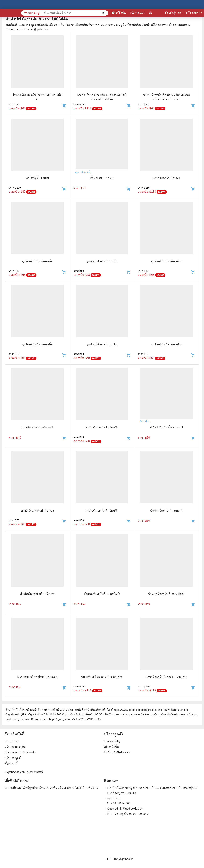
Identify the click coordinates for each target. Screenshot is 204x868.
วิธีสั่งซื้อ (119, 13)
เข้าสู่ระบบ (174, 13)
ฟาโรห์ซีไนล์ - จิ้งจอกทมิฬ (166, 427)
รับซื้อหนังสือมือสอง (117, 752)
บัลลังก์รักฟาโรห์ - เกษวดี (166, 511)
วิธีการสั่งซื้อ (111, 747)
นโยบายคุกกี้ (13, 758)
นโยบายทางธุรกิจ (16, 747)
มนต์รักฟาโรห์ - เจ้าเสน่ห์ (37, 427)
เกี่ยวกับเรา (12, 741)
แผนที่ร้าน (114, 798)
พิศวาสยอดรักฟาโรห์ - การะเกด (37, 677)
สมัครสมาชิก (194, 13)
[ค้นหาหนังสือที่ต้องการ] (104, 13)
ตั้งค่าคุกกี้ (11, 764)
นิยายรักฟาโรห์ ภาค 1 (166, 178)
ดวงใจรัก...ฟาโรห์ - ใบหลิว (102, 427)
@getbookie (126, 859)
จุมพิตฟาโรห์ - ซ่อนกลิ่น (37, 261)
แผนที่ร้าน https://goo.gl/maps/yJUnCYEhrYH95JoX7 (68, 719)
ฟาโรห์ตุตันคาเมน (37, 178)
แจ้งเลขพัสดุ (112, 741)
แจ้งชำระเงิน (137, 13)
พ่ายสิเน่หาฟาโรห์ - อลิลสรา (37, 594)
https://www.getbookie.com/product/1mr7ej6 (140, 710)
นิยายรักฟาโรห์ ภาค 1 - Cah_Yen (102, 677)
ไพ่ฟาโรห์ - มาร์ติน (102, 178)
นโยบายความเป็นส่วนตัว (20, 752)
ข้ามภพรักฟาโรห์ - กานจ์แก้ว (102, 594)
